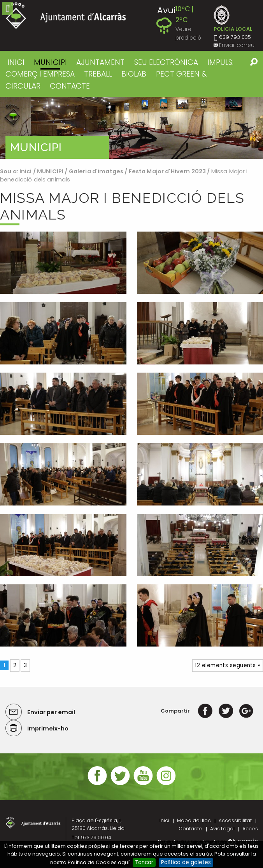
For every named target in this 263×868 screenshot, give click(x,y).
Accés (250, 829)
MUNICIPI (50, 62)
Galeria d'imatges (96, 171)
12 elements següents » (227, 665)
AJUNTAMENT (100, 62)
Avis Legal (222, 829)
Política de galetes (186, 862)
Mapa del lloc (194, 820)
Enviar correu (237, 45)
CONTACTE (70, 86)
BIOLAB (134, 74)
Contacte (190, 829)
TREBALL (98, 74)
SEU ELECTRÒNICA (166, 62)
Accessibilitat (235, 820)
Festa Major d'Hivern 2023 (167, 171)
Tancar (144, 862)
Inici (16, 62)
